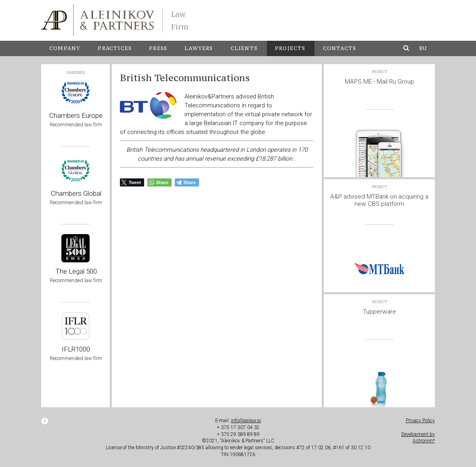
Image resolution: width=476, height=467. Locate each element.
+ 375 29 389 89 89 (238, 434)
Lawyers (199, 48)
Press (158, 48)
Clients (244, 48)
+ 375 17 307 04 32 (238, 427)
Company (65, 48)
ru (423, 48)
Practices (115, 48)
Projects (290, 48)
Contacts (340, 48)
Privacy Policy (420, 421)
